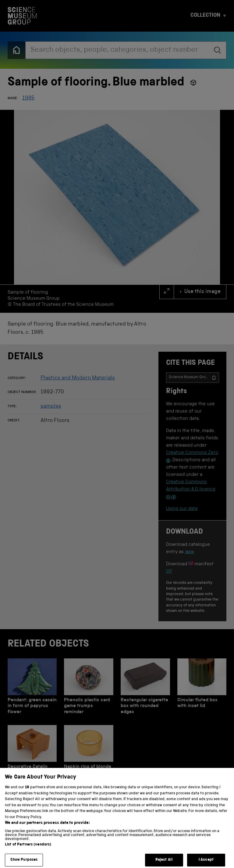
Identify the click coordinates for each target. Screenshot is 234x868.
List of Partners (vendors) (28, 851)
